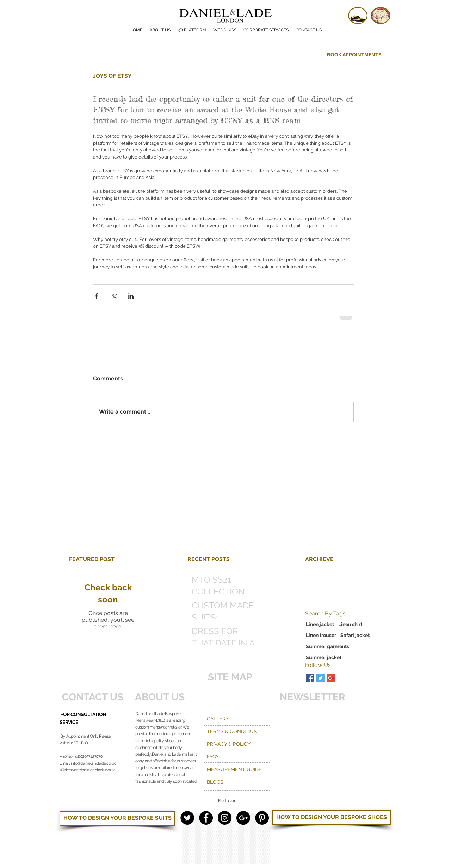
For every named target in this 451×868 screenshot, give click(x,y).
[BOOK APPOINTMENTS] (354, 55)
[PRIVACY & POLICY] (238, 744)
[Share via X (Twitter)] (114, 296)
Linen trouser (321, 635)
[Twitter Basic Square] (320, 678)
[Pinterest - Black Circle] (262, 818)
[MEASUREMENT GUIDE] (238, 770)
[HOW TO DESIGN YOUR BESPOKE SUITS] (117, 818)
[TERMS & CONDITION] (250, 732)
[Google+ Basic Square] (331, 678)
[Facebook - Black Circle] (206, 818)
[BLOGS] (238, 782)
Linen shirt (350, 624)
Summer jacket (324, 657)
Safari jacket (355, 635)
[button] (266, 30)
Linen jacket (320, 624)
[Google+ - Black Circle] (243, 818)
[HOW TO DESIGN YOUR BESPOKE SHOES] (331, 818)
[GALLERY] (238, 719)
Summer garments (328, 646)
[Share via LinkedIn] (131, 296)
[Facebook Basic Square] (310, 678)
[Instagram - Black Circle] (225, 818)
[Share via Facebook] (96, 296)
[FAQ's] (238, 757)
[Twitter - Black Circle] (187, 818)
